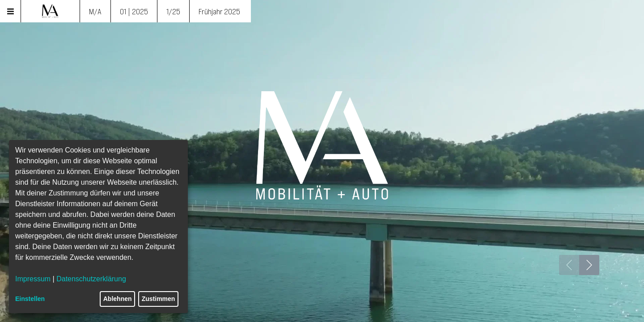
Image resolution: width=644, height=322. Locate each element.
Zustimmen (159, 299)
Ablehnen (118, 299)
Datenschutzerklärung (91, 279)
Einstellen (30, 299)
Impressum (33, 279)
